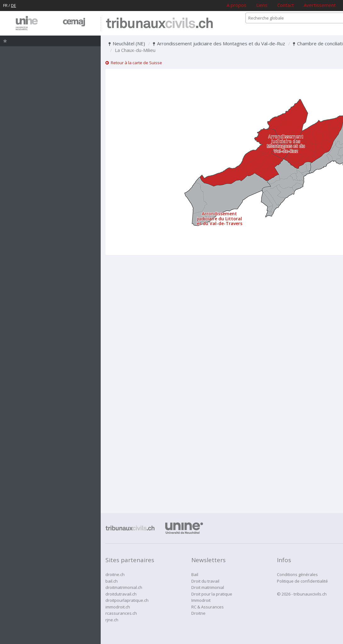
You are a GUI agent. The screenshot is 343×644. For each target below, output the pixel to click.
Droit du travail (205, 581)
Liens (262, 5)
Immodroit (201, 600)
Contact (286, 5)
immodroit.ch (118, 607)
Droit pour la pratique (212, 594)
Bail (195, 574)
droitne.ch (115, 574)
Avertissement (320, 5)
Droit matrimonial (208, 587)
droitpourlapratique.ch (127, 600)
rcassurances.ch (121, 613)
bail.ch (112, 581)
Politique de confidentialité (302, 581)
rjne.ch (112, 620)
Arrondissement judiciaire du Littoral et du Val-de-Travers (219, 218)
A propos (236, 5)
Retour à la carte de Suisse (134, 63)
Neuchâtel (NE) (127, 43)
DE (14, 5)
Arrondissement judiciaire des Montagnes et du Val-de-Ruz (219, 43)
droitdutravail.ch (121, 594)
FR (5, 5)
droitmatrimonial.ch (124, 587)
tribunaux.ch (159, 24)
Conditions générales (297, 574)
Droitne (198, 613)
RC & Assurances (208, 607)
